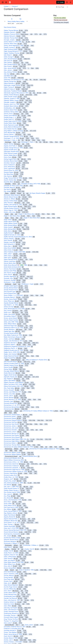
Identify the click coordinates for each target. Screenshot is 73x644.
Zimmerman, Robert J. (10, 443)
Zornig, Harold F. (9, 577)
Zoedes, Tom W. (29, 549)
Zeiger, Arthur (8, 220)
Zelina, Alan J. (8, 246)
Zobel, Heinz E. (8, 547)
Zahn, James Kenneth (10, 68)
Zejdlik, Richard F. (9, 233)
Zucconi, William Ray (10, 589)
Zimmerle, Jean (8, 401)
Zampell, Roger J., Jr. (10, 117)
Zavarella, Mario (9, 182)
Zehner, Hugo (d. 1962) (11, 210)
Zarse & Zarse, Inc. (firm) (11, 170)
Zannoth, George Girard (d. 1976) (13, 136)
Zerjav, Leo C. (8, 312)
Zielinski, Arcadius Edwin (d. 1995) (14, 364)
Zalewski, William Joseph (11, 100)
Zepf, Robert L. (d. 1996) (11, 305)
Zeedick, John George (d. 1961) (13, 205)
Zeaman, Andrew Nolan (11, 201)
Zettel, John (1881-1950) (11, 322)
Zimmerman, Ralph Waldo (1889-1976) (15, 439)
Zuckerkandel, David (10, 596)
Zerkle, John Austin (9, 314)
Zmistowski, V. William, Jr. (11, 543)
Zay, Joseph (7, 191)
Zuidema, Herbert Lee (10, 602)
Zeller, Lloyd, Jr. (8, 256)
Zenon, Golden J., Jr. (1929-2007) (14, 295)
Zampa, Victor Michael (10, 116)
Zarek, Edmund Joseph (11, 153)
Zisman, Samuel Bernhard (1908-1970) (15, 530)
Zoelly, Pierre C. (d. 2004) (11, 553)
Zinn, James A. (8, 494)
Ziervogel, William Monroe (11, 371)
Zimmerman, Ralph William (12, 441)
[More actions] (67, 7)
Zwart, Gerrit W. (8, 636)
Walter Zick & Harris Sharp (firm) (13, 337)
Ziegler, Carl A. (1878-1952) (12, 352)
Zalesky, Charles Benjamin (12, 95)
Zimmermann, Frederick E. (12, 466)
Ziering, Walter (8, 369)
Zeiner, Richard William (11, 225)
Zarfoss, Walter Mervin (10, 155)
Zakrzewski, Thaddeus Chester (13, 91)
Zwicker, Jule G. (8, 640)
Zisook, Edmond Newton (11, 532)
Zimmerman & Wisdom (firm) (12, 458)
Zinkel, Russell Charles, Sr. (11, 488)
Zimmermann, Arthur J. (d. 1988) (13, 462)
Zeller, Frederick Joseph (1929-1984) (15, 252)
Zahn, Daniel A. (8, 63)
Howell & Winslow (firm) (30, 456)
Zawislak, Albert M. (9, 188)
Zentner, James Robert (11, 299)
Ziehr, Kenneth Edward (10, 362)
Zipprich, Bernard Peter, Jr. (12, 519)
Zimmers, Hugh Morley (11, 473)
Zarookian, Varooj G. (10, 163)
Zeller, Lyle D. (8, 258)
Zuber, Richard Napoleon (11, 585)
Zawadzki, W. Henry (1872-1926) (31, 184)
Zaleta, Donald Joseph (10, 97)
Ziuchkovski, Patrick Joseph (12, 538)
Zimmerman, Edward (10, 418)
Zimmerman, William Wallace (12, 454)
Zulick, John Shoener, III (11, 610)
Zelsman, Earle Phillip (10, 271)
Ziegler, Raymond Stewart (11, 356)
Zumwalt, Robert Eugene (11, 617)
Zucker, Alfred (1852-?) (10, 593)
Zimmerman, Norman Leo (11, 434)
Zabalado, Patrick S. (10, 32)
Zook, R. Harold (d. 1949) (27, 570)
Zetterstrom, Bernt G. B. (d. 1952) (14, 328)
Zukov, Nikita (8, 606)
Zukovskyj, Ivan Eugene (11, 608)
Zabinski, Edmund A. (10, 36)
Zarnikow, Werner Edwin (11, 161)
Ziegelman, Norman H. (10, 343)
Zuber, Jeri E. (8, 583)
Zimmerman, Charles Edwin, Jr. (13, 415)
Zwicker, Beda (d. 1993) (11, 638)
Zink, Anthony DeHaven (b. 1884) (13, 483)
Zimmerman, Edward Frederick (13, 420)
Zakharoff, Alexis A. (10, 89)
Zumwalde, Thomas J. (10, 615)
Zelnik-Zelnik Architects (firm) (12, 267)
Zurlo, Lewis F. (8, 623)
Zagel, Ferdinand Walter (11, 49)
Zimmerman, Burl (9, 409)
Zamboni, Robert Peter (10, 110)
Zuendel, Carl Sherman (10, 598)
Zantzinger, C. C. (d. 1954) (11, 138)
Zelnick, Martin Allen (10, 263)
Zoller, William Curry (10, 564)
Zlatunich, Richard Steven (11, 540)
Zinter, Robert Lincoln (10, 506)
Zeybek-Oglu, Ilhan (9, 331)
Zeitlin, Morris (8, 231)
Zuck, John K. (8, 591)
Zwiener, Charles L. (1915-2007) (13, 642)
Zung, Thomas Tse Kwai (11, 619)
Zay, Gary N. (7, 189)
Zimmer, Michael (9, 398)
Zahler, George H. (9, 57)
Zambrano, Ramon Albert (11, 112)
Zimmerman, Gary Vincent (12, 424)
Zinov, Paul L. (8, 502)
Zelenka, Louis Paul (10, 242)
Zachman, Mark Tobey (10, 44)
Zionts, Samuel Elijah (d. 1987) (13, 511)
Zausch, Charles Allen (10, 180)
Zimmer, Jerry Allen (10, 394)
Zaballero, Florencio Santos (12, 34)
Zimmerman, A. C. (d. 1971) (12, 405)
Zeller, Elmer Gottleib (10, 248)
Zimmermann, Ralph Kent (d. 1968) (14, 470)
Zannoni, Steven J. (9, 134)
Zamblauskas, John (10, 108)
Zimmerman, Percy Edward (12, 437)
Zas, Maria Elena (9, 174)
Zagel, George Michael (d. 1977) (13, 51)
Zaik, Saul (7, 74)
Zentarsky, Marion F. (10, 297)
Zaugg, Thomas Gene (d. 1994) (13, 178)
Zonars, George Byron (10, 568)
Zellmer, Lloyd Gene (10, 261)
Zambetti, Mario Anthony (11, 106)
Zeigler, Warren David (10, 222)
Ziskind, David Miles (10, 526)
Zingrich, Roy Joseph (10, 481)
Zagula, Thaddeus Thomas (12, 53)
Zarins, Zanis (8, 157)
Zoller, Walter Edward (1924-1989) (14, 562)
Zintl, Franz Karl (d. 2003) (11, 507)
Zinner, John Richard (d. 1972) (13, 500)
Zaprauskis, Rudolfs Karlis (11, 152)
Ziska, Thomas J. (9, 524)
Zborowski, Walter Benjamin (12, 195)
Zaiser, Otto (7, 78)
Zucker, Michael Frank (10, 594)
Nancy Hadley (12, 21)
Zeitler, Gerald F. (8, 227)
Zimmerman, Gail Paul (10, 422)
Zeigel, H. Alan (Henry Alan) (27, 214)
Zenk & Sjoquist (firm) (10, 294)
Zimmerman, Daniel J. (10, 417)
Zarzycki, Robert (9, 172)
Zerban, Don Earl (9, 307)
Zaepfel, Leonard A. (10, 47)
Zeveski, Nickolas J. (10, 329)
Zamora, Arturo (8, 114)
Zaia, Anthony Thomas (10, 72)
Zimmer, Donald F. (9, 390)
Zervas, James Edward (10, 318)
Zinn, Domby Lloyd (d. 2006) (12, 492)
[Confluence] (10, 2)
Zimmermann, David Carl (11, 464)
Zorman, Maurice (9, 576)
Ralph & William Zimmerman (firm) (14, 460)
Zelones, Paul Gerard (10, 269)
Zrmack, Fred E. (8, 581)
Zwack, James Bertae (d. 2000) (13, 634)
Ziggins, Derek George (10, 375)
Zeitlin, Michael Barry (10, 229)
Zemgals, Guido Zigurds (11, 286)
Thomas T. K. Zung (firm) (11, 621)
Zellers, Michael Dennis (11, 259)
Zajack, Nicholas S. (9, 83)
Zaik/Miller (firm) (9, 76)
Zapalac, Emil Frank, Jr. (11, 146)
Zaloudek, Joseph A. (10, 102)
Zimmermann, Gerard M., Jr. (12, 468)
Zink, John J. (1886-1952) (11, 487)
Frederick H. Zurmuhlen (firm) (12, 629)
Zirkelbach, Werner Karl (11, 521)
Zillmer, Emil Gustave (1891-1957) (14, 386)
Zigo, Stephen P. (9, 379)
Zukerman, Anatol (9, 604)
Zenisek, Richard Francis (11, 290)
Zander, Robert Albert (10, 123)
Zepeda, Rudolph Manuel (11, 303)
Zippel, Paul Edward (10, 515)
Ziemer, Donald (8, 367)
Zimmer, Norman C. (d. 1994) (12, 400)
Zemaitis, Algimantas (10, 276)
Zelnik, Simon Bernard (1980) (16, 265)
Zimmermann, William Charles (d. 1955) (15, 471)
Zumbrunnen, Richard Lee (11, 613)
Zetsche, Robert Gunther (11, 320)
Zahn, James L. (8, 70)
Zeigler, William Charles (11, 223)
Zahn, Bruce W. (8, 61)
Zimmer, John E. (9, 396)
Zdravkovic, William (10, 199)
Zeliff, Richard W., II (9, 244)
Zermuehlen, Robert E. (10, 316)
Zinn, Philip (7, 496)
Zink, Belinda (8, 485)
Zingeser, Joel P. (9, 479)
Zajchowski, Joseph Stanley (12, 85)
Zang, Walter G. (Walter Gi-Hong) (13, 131)
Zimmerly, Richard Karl (10, 403)
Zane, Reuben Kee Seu (10, 129)
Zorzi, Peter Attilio (9, 579)
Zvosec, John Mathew (10, 632)
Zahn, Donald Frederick (11, 64)
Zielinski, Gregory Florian (11, 365)
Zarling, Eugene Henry (10, 159)
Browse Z (15, 6)
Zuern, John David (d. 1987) (12, 600)
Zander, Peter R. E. (9, 119)
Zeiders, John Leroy (10, 212)
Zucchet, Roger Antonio (11, 587)
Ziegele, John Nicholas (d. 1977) (13, 341)
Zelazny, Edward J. (9, 239)
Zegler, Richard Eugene (11, 206)
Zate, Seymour (8, 176)
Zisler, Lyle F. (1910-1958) (11, 528)
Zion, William (8, 509)
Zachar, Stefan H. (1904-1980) (13, 42)
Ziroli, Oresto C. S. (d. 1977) (12, 523)
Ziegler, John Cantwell (10, 354)
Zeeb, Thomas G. (9, 203)
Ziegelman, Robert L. (10, 345)
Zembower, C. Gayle (10, 282)
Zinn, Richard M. (9, 498)
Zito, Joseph (7, 536)
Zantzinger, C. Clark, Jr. (11, 140)
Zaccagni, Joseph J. (10, 40)
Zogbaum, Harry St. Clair (11, 555)
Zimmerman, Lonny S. (10, 432)
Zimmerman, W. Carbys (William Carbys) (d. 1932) (38, 411)
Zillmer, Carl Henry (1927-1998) (13, 384)
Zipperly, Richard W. (10, 517)
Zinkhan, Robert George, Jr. (12, 490)
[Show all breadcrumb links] (10, 6)
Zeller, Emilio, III (8, 250)
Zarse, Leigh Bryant (9, 169)
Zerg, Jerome (8, 311)
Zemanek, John (8, 278)
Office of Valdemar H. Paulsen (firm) (37, 360)
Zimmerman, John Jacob (11, 428)
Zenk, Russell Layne (10, 292)
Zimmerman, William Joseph (12, 453)
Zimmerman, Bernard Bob (11, 407)
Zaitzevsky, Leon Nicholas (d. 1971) (14, 80)
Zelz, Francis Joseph (10, 273)
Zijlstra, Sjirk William (10, 381)
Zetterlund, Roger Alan (10, 326)
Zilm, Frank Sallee (9, 388)
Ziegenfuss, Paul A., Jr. (11, 348)
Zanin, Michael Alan (10, 133)
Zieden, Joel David (9, 339)
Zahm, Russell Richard (10, 59)
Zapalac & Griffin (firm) (11, 150)
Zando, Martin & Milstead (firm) (13, 127)
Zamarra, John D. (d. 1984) (12, 104)
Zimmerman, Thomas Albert (12, 445)
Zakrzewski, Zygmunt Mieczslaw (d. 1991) (16, 93)
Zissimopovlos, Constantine (12, 534)
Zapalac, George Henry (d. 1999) (13, 148)
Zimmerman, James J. (10, 426)
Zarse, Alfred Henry (9, 167)
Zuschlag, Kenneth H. (10, 630)
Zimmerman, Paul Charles (11, 435)
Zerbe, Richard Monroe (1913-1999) (14, 309)
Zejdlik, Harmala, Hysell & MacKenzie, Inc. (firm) (18, 237)
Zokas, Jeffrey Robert (10, 557)
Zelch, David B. (8, 241)
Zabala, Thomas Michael (11, 30)
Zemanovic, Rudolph (10, 280)
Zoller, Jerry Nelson (9, 560)
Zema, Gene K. (8, 275)
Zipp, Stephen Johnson (11, 513)
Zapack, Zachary (9, 144)
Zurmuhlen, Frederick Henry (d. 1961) (15, 627)
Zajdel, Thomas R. (9, 87)
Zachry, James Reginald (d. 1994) (14, 46)
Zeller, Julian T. (8, 254)
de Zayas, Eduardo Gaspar (38, 193)
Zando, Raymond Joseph (11, 125)
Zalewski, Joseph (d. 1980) (12, 99)
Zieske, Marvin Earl (9, 373)
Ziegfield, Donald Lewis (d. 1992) (13, 350)
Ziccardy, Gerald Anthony (11, 333)
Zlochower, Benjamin (10, 541)
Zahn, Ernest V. (8, 66)
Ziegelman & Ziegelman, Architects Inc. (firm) (17, 347)
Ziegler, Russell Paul (10, 358)
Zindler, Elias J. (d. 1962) (11, 477)
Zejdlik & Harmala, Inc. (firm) (12, 235)
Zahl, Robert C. (8, 55)
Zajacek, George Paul (10, 81)
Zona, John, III (8, 566)
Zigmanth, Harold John (11, 377)
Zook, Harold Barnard (10, 572)
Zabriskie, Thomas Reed (11, 38)
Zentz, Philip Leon (9, 301)
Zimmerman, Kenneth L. (11, 430)
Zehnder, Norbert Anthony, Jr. (12, 208)
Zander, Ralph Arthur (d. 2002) (13, 121)
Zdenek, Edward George (11, 197)
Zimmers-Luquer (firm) (10, 475)
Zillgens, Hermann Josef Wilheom (14, 382)
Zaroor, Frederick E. (9, 165)
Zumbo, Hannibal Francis (11, 612)
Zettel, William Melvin (10, 324)
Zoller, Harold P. (8, 559)
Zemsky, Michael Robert (11, 288)
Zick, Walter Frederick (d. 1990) (13, 335)
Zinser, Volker (8, 504)
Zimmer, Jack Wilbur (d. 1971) (13, 392)
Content (6, 6)
